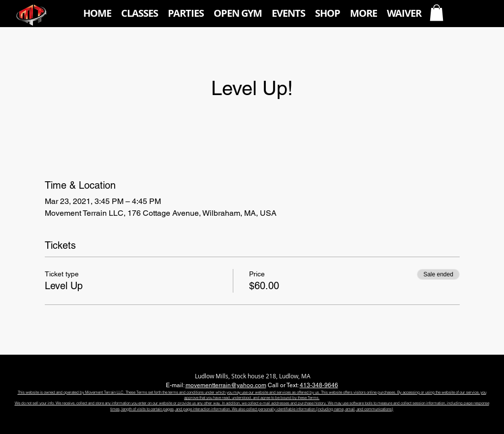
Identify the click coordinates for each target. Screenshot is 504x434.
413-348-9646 (319, 385)
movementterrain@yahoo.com (226, 385)
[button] (140, 13)
